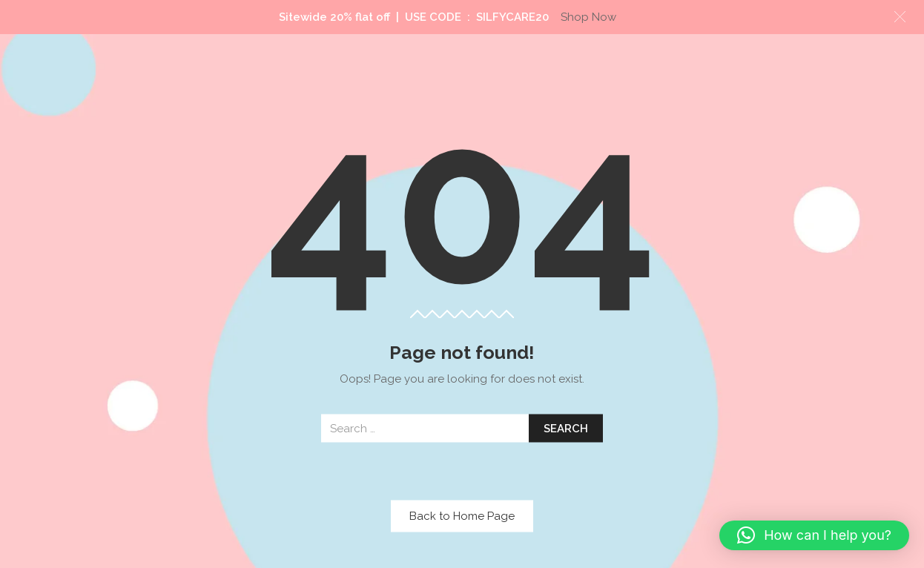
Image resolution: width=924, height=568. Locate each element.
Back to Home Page (462, 516)
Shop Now (588, 17)
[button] (814, 535)
